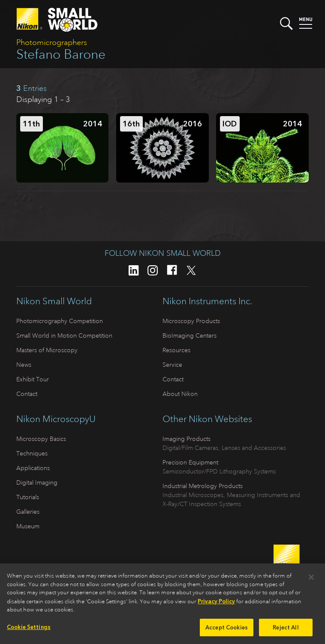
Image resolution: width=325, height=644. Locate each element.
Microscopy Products (191, 321)
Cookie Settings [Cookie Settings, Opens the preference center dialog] (29, 630)
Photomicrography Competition (60, 321)
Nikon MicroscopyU (56, 419)
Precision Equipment (190, 462)
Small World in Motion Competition (64, 335)
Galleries (28, 512)
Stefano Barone (61, 54)
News (24, 365)
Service (172, 365)
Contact (27, 394)
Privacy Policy (216, 604)
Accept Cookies (227, 630)
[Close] (311, 580)
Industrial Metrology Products (203, 486)
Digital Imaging (37, 482)
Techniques (32, 453)
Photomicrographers (52, 42)
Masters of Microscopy (47, 350)
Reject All (286, 630)
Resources (176, 350)
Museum (28, 526)
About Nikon (180, 394)
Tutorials (28, 497)
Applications (33, 468)
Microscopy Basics (41, 439)
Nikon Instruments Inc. (207, 301)
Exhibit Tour (33, 379)
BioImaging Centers (190, 335)
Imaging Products (187, 439)
